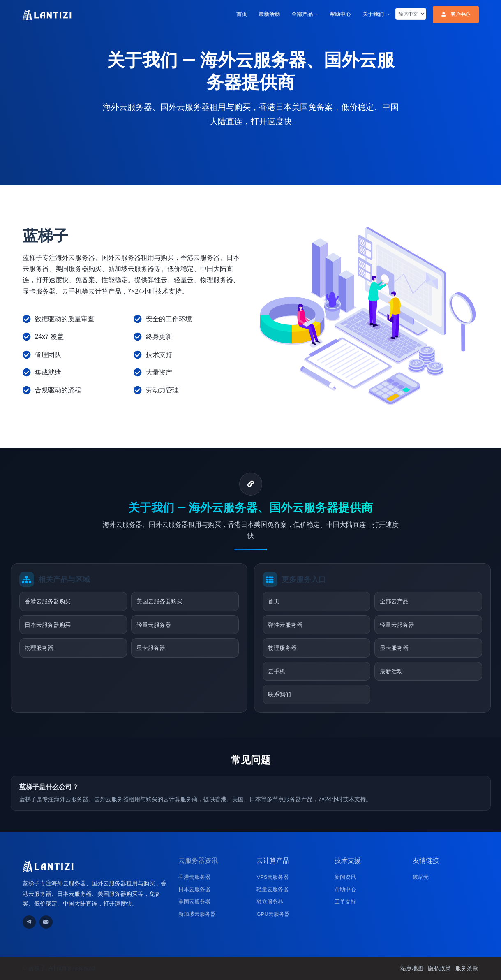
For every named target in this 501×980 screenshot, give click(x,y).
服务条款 (467, 968)
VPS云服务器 (272, 877)
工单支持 (345, 902)
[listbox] (411, 14)
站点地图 (412, 968)
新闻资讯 (345, 877)
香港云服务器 (194, 877)
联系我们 (279, 694)
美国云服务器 (194, 902)
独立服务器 (270, 902)
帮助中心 (340, 14)
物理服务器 (39, 648)
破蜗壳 (421, 877)
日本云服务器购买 (48, 625)
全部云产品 (394, 601)
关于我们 (373, 14)
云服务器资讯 (198, 861)
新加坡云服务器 (197, 914)
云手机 (277, 671)
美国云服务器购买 (159, 601)
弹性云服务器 (285, 625)
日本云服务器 (194, 889)
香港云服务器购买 (48, 601)
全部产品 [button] (302, 14)
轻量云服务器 (154, 625)
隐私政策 (439, 968)
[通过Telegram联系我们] (29, 922)
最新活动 (269, 14)
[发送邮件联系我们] (46, 922)
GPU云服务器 (273, 914)
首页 (242, 14)
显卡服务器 (151, 648)
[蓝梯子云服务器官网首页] (47, 15)
